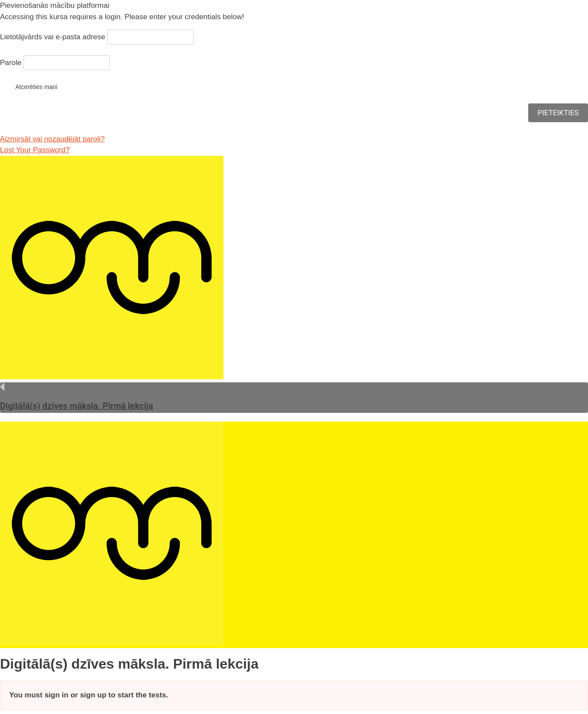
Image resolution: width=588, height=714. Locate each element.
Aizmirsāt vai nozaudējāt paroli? (52, 139)
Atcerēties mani (29, 86)
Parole (11, 63)
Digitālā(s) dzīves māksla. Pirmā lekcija (77, 406)
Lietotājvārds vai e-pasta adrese (53, 37)
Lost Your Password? (35, 150)
